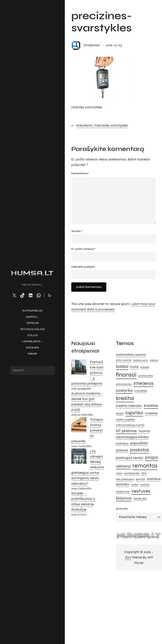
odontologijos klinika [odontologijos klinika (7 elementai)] (132, 437)
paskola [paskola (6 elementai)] (122, 450)
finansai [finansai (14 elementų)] (126, 375)
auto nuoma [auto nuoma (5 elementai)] (124, 360)
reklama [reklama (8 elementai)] (123, 466)
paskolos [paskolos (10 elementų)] (140, 450)
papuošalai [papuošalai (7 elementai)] (139, 443)
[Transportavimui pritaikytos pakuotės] (79, 425)
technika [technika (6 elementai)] (123, 485)
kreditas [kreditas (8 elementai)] (151, 406)
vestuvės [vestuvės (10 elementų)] (141, 491)
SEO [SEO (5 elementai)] (144, 473)
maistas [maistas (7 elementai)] (151, 413)
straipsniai (92, 45)
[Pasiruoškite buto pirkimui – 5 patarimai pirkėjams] (79, 368)
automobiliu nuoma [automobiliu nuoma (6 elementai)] (131, 355)
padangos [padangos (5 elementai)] (122, 443)
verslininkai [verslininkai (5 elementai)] (123, 492)
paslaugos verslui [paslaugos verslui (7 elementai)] (129, 458)
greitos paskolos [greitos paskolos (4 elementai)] (124, 384)
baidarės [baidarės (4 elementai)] (154, 360)
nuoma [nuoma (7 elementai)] (144, 431)
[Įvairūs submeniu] (38, 317)
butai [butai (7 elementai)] (134, 367)
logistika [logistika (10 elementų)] (134, 413)
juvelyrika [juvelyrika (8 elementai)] (124, 390)
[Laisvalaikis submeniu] (42, 341)
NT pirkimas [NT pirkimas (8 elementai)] (126, 431)
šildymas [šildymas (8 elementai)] (124, 498)
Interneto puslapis (83, 267)
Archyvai (122, 509)
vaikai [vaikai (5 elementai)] (135, 485)
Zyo (128, 557)
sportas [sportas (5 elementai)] (140, 479)
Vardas (77, 231)
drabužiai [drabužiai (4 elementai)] (145, 367)
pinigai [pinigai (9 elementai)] (152, 457)
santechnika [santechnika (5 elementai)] (132, 473)
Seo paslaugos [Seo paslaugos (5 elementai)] (125, 479)
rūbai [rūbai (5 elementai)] (119, 473)
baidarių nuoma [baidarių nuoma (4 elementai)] (141, 360)
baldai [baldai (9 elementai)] (122, 366)
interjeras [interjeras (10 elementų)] (143, 383)
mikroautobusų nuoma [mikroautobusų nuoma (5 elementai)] (130, 425)
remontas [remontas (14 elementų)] (145, 466)
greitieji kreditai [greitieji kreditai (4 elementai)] (146, 376)
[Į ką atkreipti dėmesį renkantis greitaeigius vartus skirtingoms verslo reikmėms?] (79, 457)
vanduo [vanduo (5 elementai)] (145, 485)
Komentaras (80, 173)
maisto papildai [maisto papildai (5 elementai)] (125, 420)
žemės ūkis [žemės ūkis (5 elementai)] (140, 499)
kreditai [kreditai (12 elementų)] (125, 398)
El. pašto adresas (84, 249)
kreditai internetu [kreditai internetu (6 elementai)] (129, 406)
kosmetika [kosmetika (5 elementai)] (141, 391)
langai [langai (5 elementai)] (120, 413)
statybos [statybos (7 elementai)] (154, 479)
